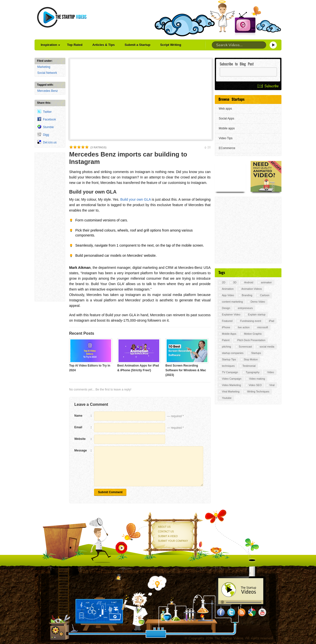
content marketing (232, 302)
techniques (228, 366)
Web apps (225, 109)
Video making (257, 379)
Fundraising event (251, 321)
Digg (46, 135)
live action (244, 327)
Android (249, 282)
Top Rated (75, 45)
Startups (256, 353)
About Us (164, 527)
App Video (228, 295)
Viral (272, 385)
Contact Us (166, 532)
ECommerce (227, 148)
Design (226, 308)
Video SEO (255, 385)
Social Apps (227, 118)
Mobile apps (227, 128)
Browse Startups (231, 99)
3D (235, 282)
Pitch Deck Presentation (251, 340)
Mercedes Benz (48, 91)
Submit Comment (110, 492)
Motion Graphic (253, 334)
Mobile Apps (229, 334)
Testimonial (249, 366)
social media (267, 347)
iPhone (226, 327)
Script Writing (171, 45)
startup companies (233, 353)
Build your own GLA (135, 199)
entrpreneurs (245, 308)
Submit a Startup (138, 45)
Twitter (47, 112)
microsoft (263, 327)
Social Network (47, 73)
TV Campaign (230, 372)
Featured (227, 321)
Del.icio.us (50, 142)
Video (271, 372)
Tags (222, 272)
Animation (228, 289)
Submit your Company (173, 541)
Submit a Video (168, 536)
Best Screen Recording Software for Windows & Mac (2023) (186, 370)
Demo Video (258, 302)
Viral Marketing (231, 391)
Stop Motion (251, 359)
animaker (266, 282)
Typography (253, 372)
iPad (271, 321)
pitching (227, 347)
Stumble (48, 127)
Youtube (227, 398)
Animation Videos (252, 289)
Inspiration (50, 45)
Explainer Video (231, 314)
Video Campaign (232, 379)
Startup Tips (229, 359)
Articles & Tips (104, 45)
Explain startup (257, 314)
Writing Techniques (258, 391)
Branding (247, 295)
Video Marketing (231, 385)
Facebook (49, 119)
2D (224, 282)
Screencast (245, 347)
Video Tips (226, 138)
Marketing (44, 67)
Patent (226, 340)
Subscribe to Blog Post (237, 64)
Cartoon (265, 295)
